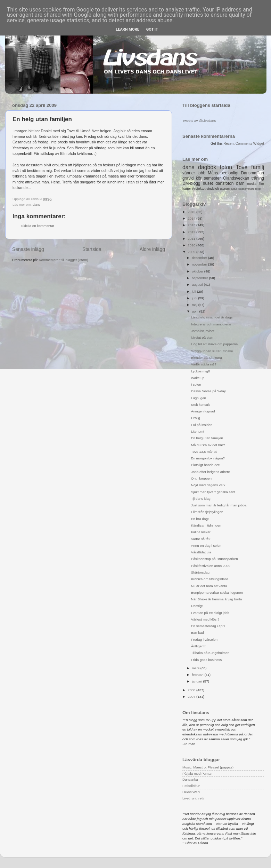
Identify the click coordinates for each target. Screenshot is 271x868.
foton (226, 167)
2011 (192, 239)
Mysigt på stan (202, 337)
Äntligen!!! (199, 646)
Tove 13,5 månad (204, 452)
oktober (198, 271)
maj (195, 305)
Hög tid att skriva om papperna (214, 344)
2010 (192, 245)
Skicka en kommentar (38, 226)
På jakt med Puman (197, 774)
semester (212, 178)
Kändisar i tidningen (206, 525)
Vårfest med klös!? (205, 619)
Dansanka (190, 779)
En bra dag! (200, 519)
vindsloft (213, 188)
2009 (192, 252)
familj (258, 167)
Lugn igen (199, 398)
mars (196, 668)
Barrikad (198, 633)
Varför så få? (201, 539)
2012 (192, 232)
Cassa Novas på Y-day (208, 391)
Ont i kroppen (201, 478)
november (200, 264)
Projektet (199, 188)
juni (195, 298)
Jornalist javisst (203, 331)
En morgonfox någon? (208, 458)
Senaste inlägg (28, 249)
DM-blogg (191, 183)
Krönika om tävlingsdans (210, 579)
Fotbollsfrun (191, 786)
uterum (225, 189)
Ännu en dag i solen (206, 546)
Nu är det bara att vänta (209, 586)
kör (199, 178)
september (200, 278)
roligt (258, 189)
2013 (192, 225)
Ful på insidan (202, 425)
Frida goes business (206, 660)
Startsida (92, 249)
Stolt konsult (200, 405)
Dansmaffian (253, 173)
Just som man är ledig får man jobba (219, 505)
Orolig (196, 418)
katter (187, 188)
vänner (189, 173)
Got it (152, 29)
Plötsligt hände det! (206, 465)
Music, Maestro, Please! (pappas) (208, 767)
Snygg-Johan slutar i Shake (212, 351)
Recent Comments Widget (244, 144)
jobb (202, 173)
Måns (213, 173)
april (195, 311)
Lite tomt (198, 431)
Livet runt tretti (193, 798)
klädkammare (246, 189)
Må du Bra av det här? (208, 445)
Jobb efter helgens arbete (211, 472)
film (261, 184)
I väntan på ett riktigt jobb (210, 613)
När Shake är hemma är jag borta (217, 599)
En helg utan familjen (207, 438)
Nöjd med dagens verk (208, 485)
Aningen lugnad (203, 411)
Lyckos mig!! (201, 371)
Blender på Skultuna (207, 358)
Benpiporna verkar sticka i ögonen (217, 593)
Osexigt (197, 606)
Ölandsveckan (236, 178)
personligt (230, 173)
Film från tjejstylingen (207, 512)
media (252, 184)
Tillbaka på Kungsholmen (210, 653)
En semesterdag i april (208, 626)
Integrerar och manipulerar (211, 324)
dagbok (207, 167)
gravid (188, 178)
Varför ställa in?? (204, 364)
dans (36, 204)
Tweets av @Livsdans (199, 121)
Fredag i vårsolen (204, 640)
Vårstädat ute (201, 552)
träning (258, 178)
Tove (242, 167)
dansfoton (224, 183)
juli (194, 291)
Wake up (198, 378)
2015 (192, 212)
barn (240, 183)
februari (198, 675)
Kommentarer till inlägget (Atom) (64, 260)
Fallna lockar (201, 532)
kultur (234, 189)
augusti (198, 285)
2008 (192, 690)
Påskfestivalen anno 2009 (211, 566)
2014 (192, 218)
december (200, 258)
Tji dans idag (201, 499)
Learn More (128, 29)
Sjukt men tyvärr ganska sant (213, 492)
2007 (192, 697)
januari (197, 681)
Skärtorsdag (200, 572)
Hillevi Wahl (191, 792)
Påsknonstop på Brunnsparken (215, 559)
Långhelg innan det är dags (212, 317)
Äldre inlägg (152, 249)
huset (208, 183)
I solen (196, 384)
